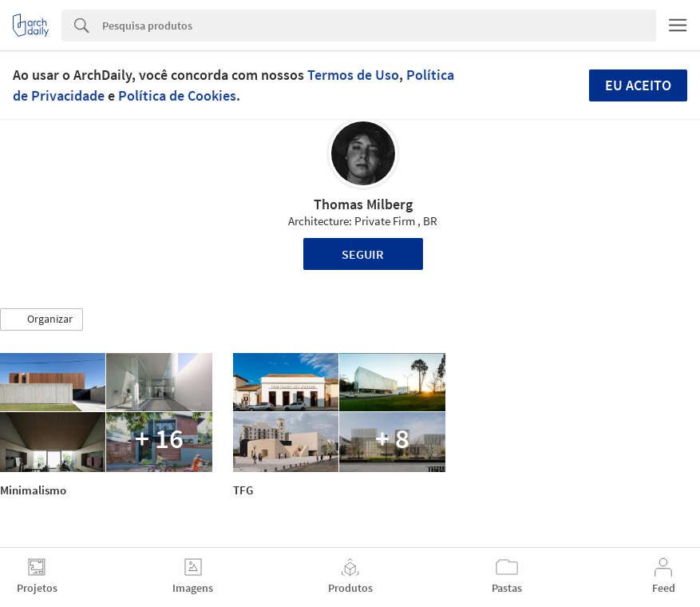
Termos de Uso (353, 75)
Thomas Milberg (363, 204)
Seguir (363, 254)
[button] (42, 319)
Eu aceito (638, 85)
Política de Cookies (177, 95)
